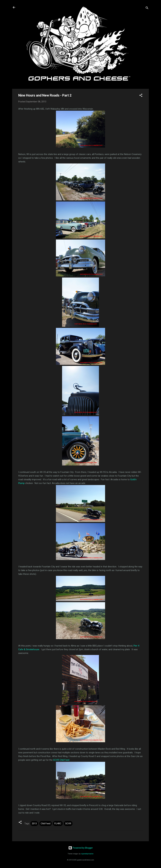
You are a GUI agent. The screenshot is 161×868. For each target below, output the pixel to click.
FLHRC (58, 824)
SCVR (68, 824)
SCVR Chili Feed (61, 760)
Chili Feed (46, 824)
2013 (34, 824)
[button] (141, 96)
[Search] (147, 8)
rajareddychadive (87, 854)
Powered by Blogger (81, 848)
